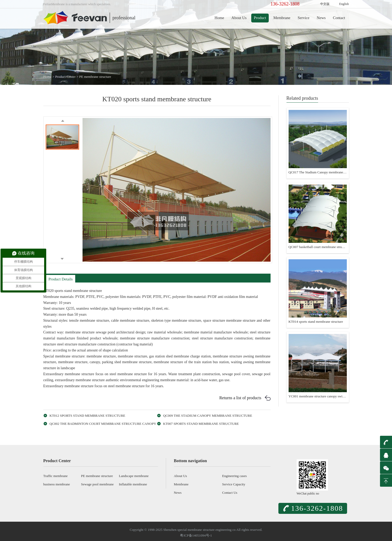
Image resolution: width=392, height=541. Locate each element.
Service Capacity (234, 484)
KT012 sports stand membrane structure (87, 416)
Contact (339, 18)
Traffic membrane (56, 476)
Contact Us (230, 493)
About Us (239, 18)
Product (260, 18)
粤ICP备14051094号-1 (196, 535)
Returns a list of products (240, 398)
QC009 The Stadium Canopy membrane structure (208, 416)
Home (219, 18)
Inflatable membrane (133, 484)
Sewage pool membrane (97, 484)
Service (304, 18)
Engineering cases (235, 476)
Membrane (282, 18)
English (344, 4)
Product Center (65, 77)
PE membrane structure (95, 77)
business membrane (57, 484)
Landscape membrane (134, 476)
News (321, 18)
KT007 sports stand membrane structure (201, 424)
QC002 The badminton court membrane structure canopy (103, 424)
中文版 (325, 4)
